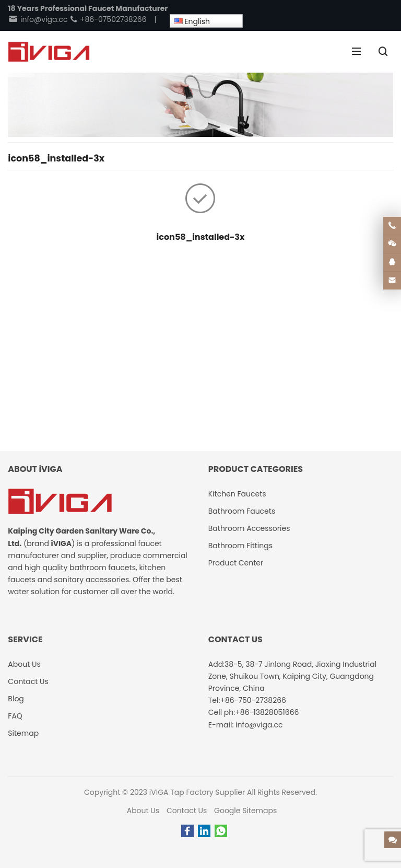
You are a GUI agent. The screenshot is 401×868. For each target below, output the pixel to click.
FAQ (15, 716)
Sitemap (23, 733)
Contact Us (187, 811)
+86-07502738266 (108, 19)
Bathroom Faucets (242, 511)
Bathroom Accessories (249, 528)
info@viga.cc (38, 19)
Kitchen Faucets (237, 494)
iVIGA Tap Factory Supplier (197, 792)
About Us (143, 811)
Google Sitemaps (245, 811)
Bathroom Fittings (240, 546)
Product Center (236, 563)
